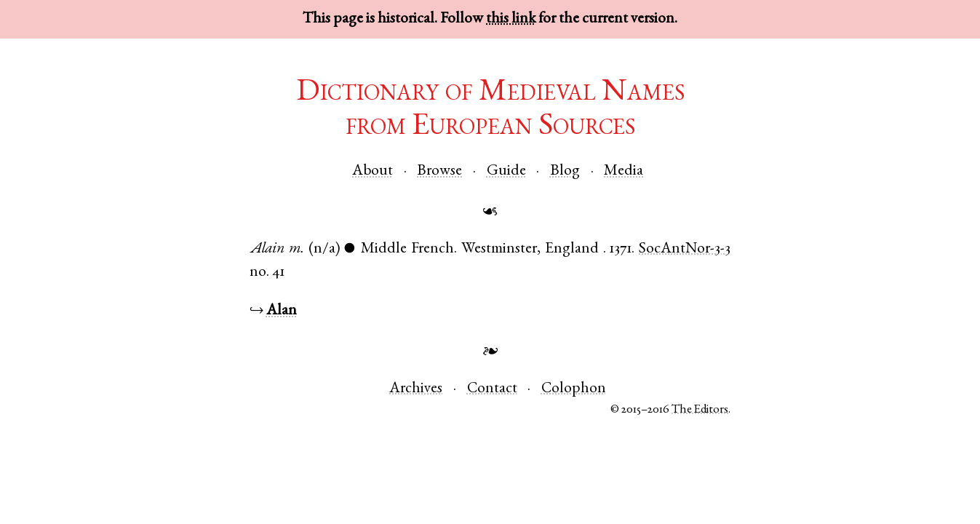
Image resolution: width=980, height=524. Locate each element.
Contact (492, 389)
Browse (439, 171)
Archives (416, 389)
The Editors (700, 410)
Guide (506, 171)
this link (511, 19)
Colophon (574, 389)
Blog (565, 171)
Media (624, 171)
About (373, 171)
